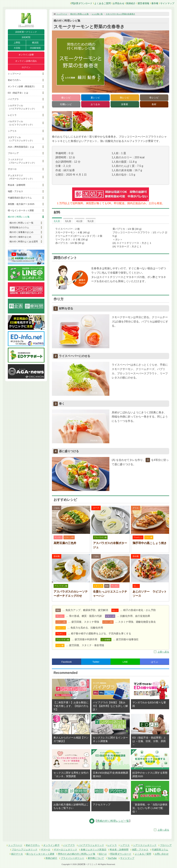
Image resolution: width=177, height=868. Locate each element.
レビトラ (12, 115)
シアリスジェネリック (145, 845)
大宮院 (17, 48)
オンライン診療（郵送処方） (22, 86)
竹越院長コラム (160, 850)
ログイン (26, 67)
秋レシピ (125, 98)
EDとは (103, 854)
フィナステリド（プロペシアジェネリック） (22, 161)
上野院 (17, 43)
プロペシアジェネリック (25, 850)
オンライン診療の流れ (26, 61)
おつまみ (95, 104)
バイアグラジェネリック (91, 845)
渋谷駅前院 (35, 48)
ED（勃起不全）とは (18, 93)
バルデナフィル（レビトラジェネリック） (21, 123)
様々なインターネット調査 (21, 210)
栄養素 (125, 104)
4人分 (79, 221)
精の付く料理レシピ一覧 (21, 223)
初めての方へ (14, 80)
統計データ (17, 854)
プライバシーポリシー (72, 858)
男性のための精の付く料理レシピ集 (77, 854)
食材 (154, 104)
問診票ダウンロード (82, 3)
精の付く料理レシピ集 (19, 217)
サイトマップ (167, 3)
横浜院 (35, 43)
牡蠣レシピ (66, 104)
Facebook (67, 662)
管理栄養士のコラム (19, 228)
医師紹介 (131, 3)
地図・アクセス (15, 191)
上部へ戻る (163, 652)
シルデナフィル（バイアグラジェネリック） (22, 107)
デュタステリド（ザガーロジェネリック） (21, 177)
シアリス (12, 131)
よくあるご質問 (103, 3)
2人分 (57, 221)
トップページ (14, 74)
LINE (125, 662)
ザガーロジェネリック (65, 850)
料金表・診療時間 (17, 185)
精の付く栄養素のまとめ (21, 232)
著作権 (155, 3)
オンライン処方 (51, 845)
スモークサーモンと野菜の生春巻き (120, 14)
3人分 (68, 221)
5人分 (91, 221)
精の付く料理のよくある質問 (24, 242)
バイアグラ (13, 99)
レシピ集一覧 (97, 14)
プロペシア (13, 153)
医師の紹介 (51, 858)
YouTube (112, 858)
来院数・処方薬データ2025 (21, 204)
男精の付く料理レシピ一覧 (113, 821)
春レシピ (66, 98)
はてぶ (154, 662)
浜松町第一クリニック (26, 32)
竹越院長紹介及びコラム (20, 198)
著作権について (96, 858)
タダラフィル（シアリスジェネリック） (21, 139)
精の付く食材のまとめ (20, 237)
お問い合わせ (162, 854)
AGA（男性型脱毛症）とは (21, 147)
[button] (62, 121)
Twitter (96, 662)
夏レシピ (95, 98)
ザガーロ (12, 169)
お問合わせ (119, 3)
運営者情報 (143, 3)
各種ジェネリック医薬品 (94, 850)
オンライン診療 (26, 55)
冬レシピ (154, 98)
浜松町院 (26, 37)
